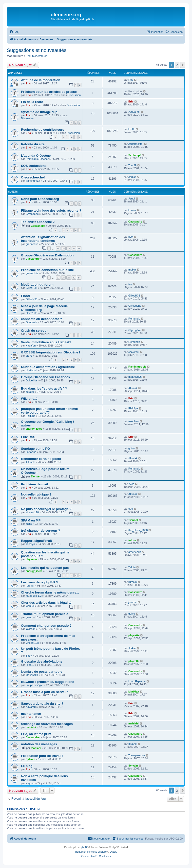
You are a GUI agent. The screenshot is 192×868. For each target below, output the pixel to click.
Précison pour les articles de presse (49, 92)
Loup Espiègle (34, 685)
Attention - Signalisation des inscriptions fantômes (43, 239)
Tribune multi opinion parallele (45, 614)
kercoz (132, 210)
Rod (28, 56)
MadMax (134, 692)
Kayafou (31, 346)
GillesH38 (32, 288)
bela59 (30, 392)
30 (74, 278)
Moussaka (32, 675)
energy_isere (34, 429)
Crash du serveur (34, 331)
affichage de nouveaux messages (47, 724)
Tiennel (36, 476)
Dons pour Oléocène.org (40, 199)
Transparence (137, 755)
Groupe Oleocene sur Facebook (46, 377)
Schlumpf (134, 155)
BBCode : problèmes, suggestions (48, 682)
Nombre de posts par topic (42, 672)
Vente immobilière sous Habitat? (46, 342)
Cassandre (38, 226)
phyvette (31, 559)
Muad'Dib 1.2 (34, 596)
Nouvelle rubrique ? (36, 494)
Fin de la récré (32, 102)
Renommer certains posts (41, 459)
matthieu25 (135, 377)
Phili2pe (30, 416)
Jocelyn (30, 544)
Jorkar (132, 177)
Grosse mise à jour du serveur (44, 692)
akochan (134, 421)
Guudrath (31, 322)
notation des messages (39, 744)
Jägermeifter (136, 144)
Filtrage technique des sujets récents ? (51, 211)
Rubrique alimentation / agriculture (48, 367)
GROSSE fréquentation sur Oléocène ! (51, 352)
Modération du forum (37, 285)
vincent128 (32, 512)
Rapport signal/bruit (36, 541)
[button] (183, 65)
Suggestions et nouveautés (37, 50)
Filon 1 (30, 665)
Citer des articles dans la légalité (46, 603)
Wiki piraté (29, 399)
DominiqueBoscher (37, 159)
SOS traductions (34, 166)
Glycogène (32, 214)
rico (131, 237)
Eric (28, 83)
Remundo (134, 319)
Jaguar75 (134, 112)
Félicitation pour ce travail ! (42, 756)
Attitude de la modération (41, 80)
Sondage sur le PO (35, 449)
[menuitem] (14, 32)
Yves (131, 484)
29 (69, 278)
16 (69, 248)
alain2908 (32, 313)
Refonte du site (33, 144)
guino (132, 448)
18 (79, 248)
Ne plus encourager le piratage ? (46, 509)
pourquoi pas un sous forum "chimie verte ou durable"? (49, 411)
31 (79, 278)
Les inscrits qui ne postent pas (45, 568)
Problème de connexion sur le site (47, 270)
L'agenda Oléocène (36, 156)
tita (130, 284)
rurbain (30, 586)
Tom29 (132, 165)
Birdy (29, 656)
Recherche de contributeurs (43, 130)
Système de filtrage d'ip (39, 112)
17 (74, 248)
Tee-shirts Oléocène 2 (38, 222)
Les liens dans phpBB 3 (39, 582)
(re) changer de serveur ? (40, 531)
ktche (29, 524)
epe (131, 509)
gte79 (29, 356)
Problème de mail (34, 484)
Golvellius (32, 380)
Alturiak (133, 388)
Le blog (27, 766)
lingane (30, 783)
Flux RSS (28, 437)
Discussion (74, 95)
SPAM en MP (31, 520)
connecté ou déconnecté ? (41, 319)
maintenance (31, 714)
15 (63, 248)
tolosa (132, 540)
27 (58, 278)
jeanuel (30, 606)
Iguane (133, 744)
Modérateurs (40, 56)
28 (63, 278)
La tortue (31, 452)
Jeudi (132, 198)
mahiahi (31, 727)
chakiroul (134, 352)
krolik (132, 129)
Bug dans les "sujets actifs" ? (44, 388)
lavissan (31, 629)
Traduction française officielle (91, 852)
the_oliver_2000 (138, 530)
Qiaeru (114, 852)
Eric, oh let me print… (38, 734)
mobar (132, 270)
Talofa (132, 567)
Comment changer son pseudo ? (46, 626)
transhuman (33, 181)
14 (58, 248)
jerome (133, 602)
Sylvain (30, 759)
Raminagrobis (137, 367)
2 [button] (177, 65)
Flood (25, 296)
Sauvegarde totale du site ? (42, 704)
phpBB (85, 847)
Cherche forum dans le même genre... (50, 592)
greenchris (32, 244)
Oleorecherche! (33, 177)
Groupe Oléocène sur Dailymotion (47, 255)
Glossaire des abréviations (42, 661)
